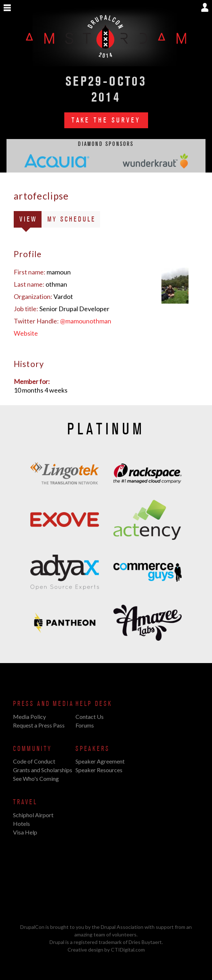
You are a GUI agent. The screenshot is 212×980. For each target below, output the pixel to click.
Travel (25, 802)
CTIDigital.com (128, 950)
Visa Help (25, 832)
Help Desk (94, 704)
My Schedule (72, 219)
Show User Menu (205, 7)
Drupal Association (122, 927)
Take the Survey (106, 120)
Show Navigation (7, 8)
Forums (85, 725)
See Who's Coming (36, 778)
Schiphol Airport (33, 815)
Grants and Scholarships (43, 770)
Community (32, 749)
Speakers (93, 749)
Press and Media (43, 704)
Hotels (21, 824)
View (31, 221)
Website (26, 333)
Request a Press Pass (39, 725)
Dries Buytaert (145, 942)
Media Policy (29, 717)
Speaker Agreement (100, 761)
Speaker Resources (99, 770)
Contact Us (90, 717)
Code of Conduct (34, 761)
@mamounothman (86, 321)
